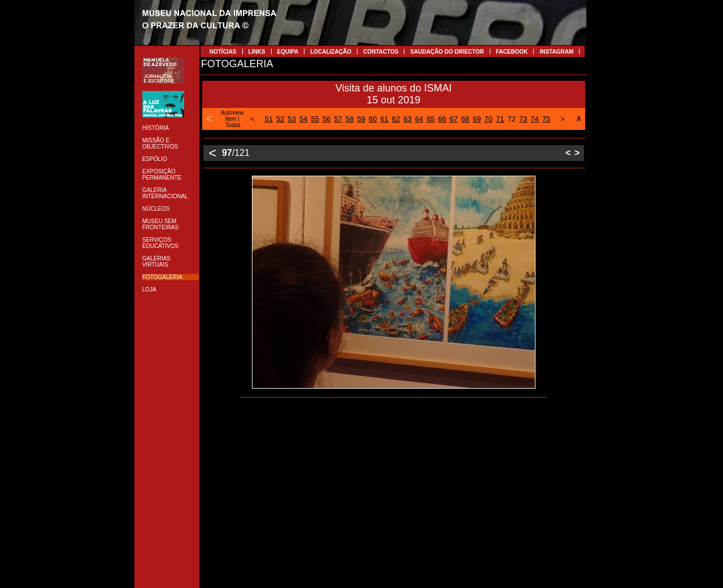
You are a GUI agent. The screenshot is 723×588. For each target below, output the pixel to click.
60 (373, 119)
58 (350, 119)
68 (465, 119)
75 (546, 119)
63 (407, 119)
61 (384, 119)
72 (511, 119)
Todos (233, 125)
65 (430, 119)
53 (292, 119)
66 (442, 119)
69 (477, 119)
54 (303, 119)
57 (338, 119)
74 (534, 119)
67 (454, 119)
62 (396, 119)
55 (315, 119)
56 (326, 119)
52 (280, 119)
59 (361, 119)
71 (500, 119)
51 (269, 119)
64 (419, 119)
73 (523, 119)
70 (488, 119)
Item (231, 119)
